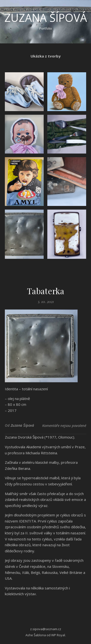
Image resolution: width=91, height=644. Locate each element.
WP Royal (58, 635)
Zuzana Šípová (46, 18)
